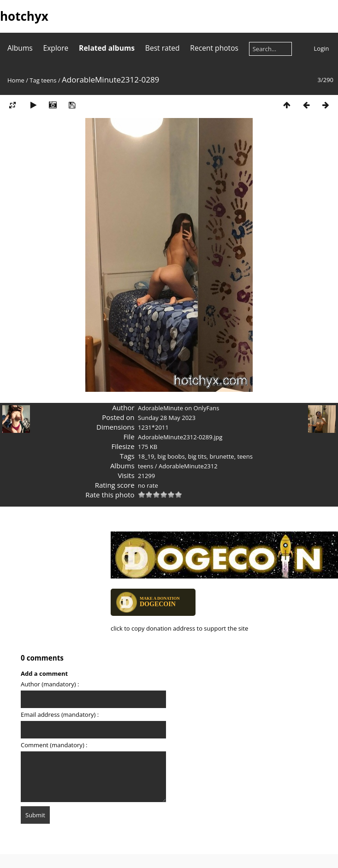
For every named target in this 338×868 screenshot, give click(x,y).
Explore (56, 48)
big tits (197, 456)
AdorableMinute (160, 408)
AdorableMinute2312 (188, 466)
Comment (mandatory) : (54, 745)
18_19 (146, 456)
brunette (222, 456)
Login (322, 48)
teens (49, 80)
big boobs (171, 456)
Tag (34, 80)
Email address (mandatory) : (60, 714)
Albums (20, 48)
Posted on (118, 417)
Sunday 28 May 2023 (167, 418)
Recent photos (214, 48)
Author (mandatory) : (50, 684)
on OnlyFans (201, 408)
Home (16, 80)
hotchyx (24, 16)
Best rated (163, 48)
